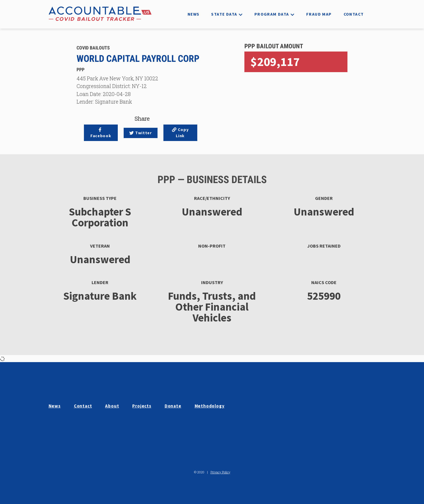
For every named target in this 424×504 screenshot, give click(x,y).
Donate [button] (173, 406)
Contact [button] (83, 406)
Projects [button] (142, 406)
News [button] (55, 406)
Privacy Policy (220, 472)
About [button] (112, 406)
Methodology (210, 406)
